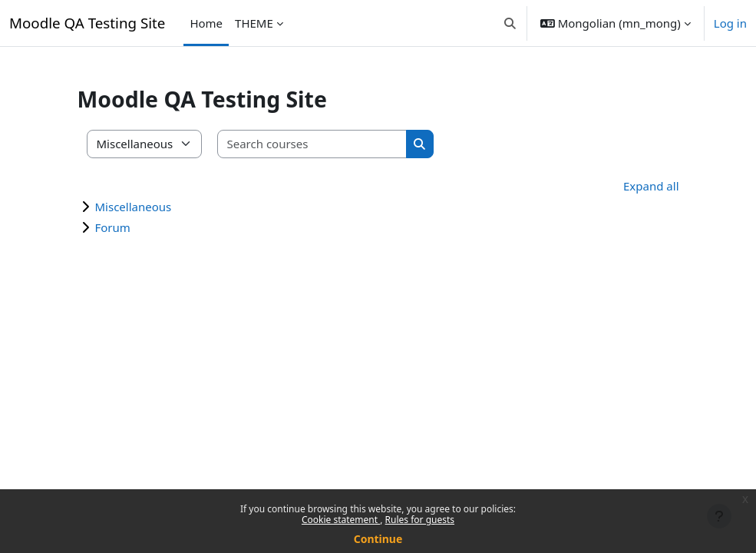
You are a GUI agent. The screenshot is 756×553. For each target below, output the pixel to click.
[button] (510, 23)
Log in (730, 23)
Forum (113, 227)
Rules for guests (420, 520)
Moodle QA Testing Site (87, 23)
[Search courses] (312, 144)
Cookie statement (341, 520)
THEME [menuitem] (254, 23)
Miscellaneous (134, 207)
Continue (378, 539)
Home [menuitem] (206, 23)
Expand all (651, 186)
